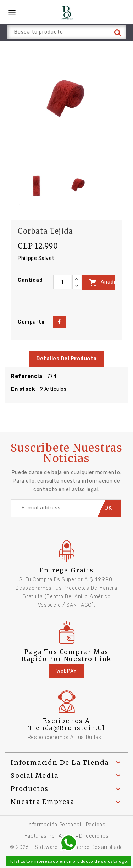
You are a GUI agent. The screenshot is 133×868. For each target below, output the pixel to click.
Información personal (54, 825)
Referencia (27, 376)
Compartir (59, 322)
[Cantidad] (62, 282)
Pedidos (96, 825)
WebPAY (67, 671)
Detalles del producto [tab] (66, 359)
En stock (23, 389)
